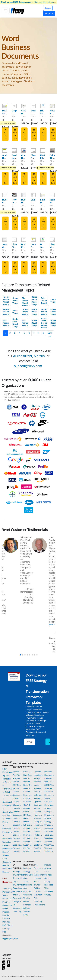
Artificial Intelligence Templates (17, 782)
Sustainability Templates (50, 832)
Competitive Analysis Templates (17, 815)
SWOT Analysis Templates (50, 788)
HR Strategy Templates (28, 815)
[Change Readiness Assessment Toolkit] (33, 150)
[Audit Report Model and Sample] (5, 150)
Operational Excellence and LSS (18, 892)
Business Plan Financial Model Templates (25, 301)
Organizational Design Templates (39, 805)
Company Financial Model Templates (34, 301)
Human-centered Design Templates (28, 822)
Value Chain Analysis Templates (50, 845)
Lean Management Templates (39, 772)
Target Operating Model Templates (50, 835)
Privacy (6, 929)
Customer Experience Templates (17, 838)
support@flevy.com (28, 366)
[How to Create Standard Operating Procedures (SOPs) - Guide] (14, 195)
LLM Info (37, 892)
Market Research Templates (39, 785)
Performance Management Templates (39, 808)
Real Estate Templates (39, 848)
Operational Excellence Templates (53, 312)
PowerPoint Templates (7, 839)
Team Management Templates (50, 838)
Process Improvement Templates (39, 828)
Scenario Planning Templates (50, 795)
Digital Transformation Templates (28, 785)
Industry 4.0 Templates (28, 828)
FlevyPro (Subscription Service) (8, 849)
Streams (6, 855)
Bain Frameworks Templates (25, 323)
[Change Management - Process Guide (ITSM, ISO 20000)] (52, 240)
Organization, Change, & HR (18, 902)
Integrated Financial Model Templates (6, 301)
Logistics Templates (39, 775)
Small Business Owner (48, 875)
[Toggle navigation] (6, 11)
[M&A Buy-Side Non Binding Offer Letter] (52, 106)
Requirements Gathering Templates (39, 852)
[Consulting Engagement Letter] (33, 240)
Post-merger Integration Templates (39, 815)
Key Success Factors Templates (28, 848)
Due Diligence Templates (28, 788)
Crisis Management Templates (17, 835)
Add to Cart (5, 134)
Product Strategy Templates (39, 835)
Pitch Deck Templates (39, 812)
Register (49, 14)
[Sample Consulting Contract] (33, 195)
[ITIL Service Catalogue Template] (43, 106)
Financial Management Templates (28, 802)
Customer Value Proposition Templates (17, 848)
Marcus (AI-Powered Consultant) (7, 902)
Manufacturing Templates (39, 782)
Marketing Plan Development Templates (39, 788)
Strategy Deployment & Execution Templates (50, 818)
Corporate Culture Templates (17, 825)
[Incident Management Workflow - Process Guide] (52, 195)
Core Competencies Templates (17, 822)
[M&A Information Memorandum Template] (43, 150)
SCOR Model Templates (50, 785)
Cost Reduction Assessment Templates (17, 832)
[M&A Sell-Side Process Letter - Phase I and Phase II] (5, 106)
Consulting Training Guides (28, 898)
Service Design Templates (50, 798)
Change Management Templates (15, 301)
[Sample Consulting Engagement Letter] (5, 240)
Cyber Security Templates (28, 772)
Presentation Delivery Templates (39, 818)
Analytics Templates (17, 778)
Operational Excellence (7, 802)
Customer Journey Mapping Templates (17, 842)
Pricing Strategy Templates (39, 822)
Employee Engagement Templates (28, 795)
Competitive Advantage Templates (17, 812)
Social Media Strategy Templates (50, 805)
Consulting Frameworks (7, 829)
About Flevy (7, 889)
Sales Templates (15, 312)
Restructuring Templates (50, 775)
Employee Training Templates (44, 312)
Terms (10, 925)
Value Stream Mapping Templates (50, 852)
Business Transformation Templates (17, 802)
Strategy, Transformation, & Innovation (19, 875)
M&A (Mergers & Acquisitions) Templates (39, 778)
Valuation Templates (50, 842)
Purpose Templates (39, 842)
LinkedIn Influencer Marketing (6, 919)
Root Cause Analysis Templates (50, 782)
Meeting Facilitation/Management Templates (39, 798)
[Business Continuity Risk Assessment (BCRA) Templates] (5, 195)
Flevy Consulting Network (7, 862)
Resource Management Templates (50, 772)
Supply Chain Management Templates (50, 828)
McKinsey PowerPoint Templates (34, 312)
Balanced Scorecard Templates (17, 788)
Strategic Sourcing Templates (50, 815)
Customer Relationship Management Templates (17, 845)
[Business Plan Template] (24, 195)
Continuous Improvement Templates (17, 818)
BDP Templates (17, 785)
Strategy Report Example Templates (50, 825)
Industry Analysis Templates (28, 832)
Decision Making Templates (28, 782)
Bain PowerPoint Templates (44, 301)
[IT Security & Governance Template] (43, 240)
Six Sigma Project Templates (50, 802)
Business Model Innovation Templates (17, 792)
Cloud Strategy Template (17, 247)
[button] (20, 655)
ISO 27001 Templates (28, 825)
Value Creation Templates (50, 848)
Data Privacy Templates (28, 778)
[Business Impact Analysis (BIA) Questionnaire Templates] (14, 150)
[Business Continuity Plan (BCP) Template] (33, 106)
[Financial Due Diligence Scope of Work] (43, 195)
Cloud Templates (17, 808)
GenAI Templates (28, 805)
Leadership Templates (53, 301)
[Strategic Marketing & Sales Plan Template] (24, 106)
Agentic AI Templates (17, 772)
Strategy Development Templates (50, 822)
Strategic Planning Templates (25, 312)
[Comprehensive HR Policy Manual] (24, 150)
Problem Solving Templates (6, 312)
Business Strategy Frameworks (28, 872)
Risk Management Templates (50, 778)
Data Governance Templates (28, 775)
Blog (4, 932)
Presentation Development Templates (34, 323)
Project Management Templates (39, 838)
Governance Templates (28, 808)
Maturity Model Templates (39, 792)
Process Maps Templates (39, 832)
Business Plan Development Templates (17, 795)
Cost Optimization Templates (17, 828)
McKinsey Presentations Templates (39, 795)
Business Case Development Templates (15, 323)
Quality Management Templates (39, 845)
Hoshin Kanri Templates (28, 818)
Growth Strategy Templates (28, 812)
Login (48, 8)
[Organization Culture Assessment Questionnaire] (14, 106)
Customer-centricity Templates (17, 852)
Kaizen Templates (28, 845)
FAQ (4, 925)
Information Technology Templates (28, 835)
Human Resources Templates (53, 323)
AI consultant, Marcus (29, 356)
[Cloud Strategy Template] (14, 240)
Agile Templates (17, 775)
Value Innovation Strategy (49, 892)
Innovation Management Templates (28, 838)
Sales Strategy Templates (50, 792)
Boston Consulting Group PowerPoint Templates (44, 323)
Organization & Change (7, 812)
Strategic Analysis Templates (50, 808)
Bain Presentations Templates (6, 323)
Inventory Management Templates (28, 842)
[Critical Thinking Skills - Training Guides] (52, 150)
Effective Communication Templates (28, 792)
